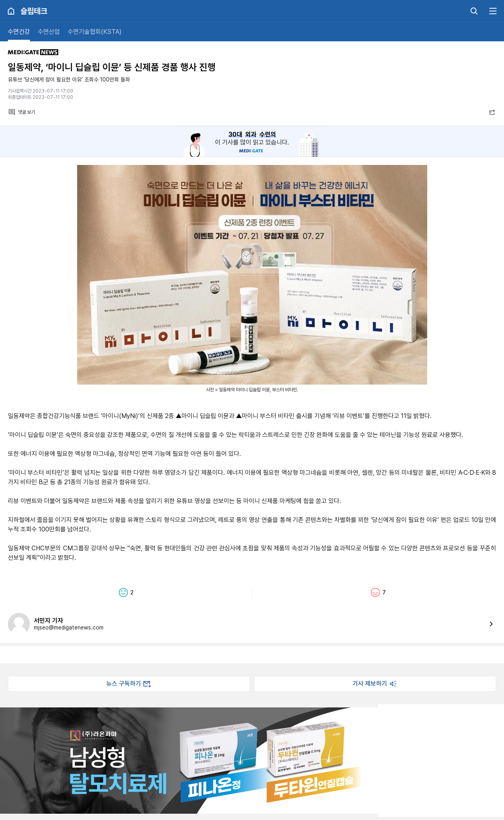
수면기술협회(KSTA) (95, 32)
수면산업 (49, 32)
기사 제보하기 (375, 684)
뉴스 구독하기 (129, 684)
